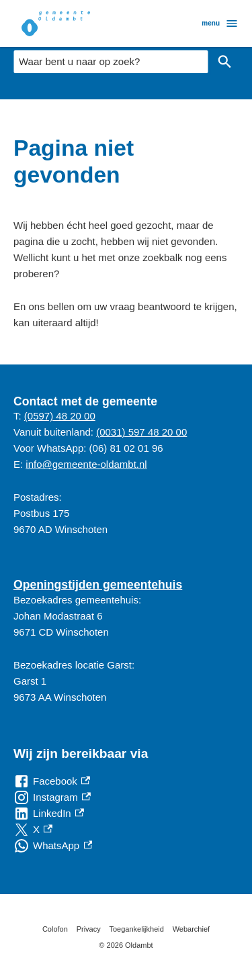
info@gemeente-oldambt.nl (86, 464)
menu (220, 23)
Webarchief (191, 929)
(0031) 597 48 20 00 (141, 432)
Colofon (55, 929)
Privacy (89, 929)
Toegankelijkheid (137, 929)
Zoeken (222, 62)
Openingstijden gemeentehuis (98, 585)
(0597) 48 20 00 (60, 416)
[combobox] (111, 62)
